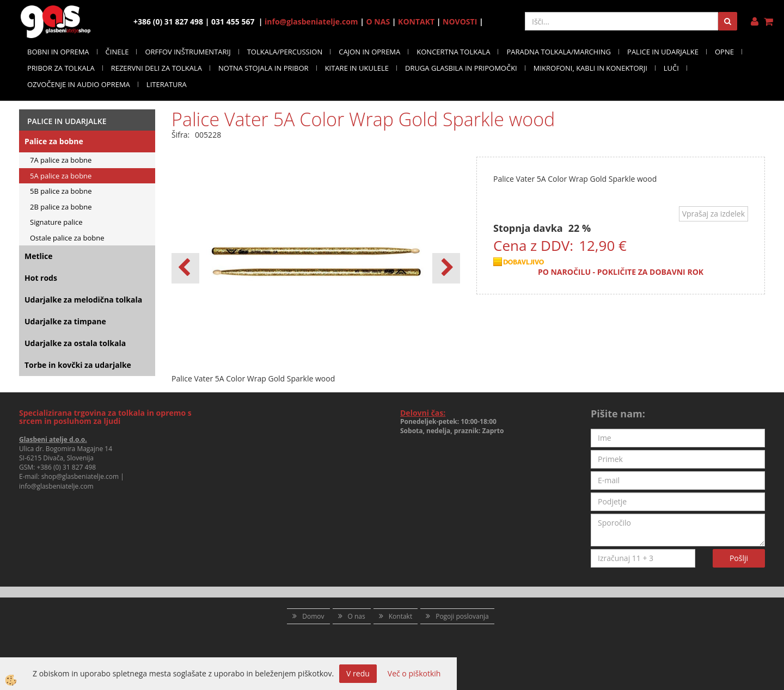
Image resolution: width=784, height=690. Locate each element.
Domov (313, 616)
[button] (446, 268)
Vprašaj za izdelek (713, 214)
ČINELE (117, 52)
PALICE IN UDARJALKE (663, 52)
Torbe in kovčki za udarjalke (78, 365)
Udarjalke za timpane (65, 321)
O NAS (378, 21)
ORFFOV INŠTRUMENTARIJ (188, 52)
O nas (357, 616)
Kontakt (400, 616)
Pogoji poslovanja (462, 616)
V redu (358, 673)
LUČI (671, 68)
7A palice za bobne (61, 160)
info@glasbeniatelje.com (311, 21)
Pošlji (739, 558)
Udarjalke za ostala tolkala (75, 343)
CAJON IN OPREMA (369, 52)
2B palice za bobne (61, 207)
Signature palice (56, 222)
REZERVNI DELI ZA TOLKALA (157, 68)
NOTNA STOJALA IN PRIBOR (264, 68)
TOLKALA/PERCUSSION (285, 52)
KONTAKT (416, 21)
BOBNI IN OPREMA (58, 52)
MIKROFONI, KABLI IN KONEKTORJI (590, 68)
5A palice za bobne (61, 176)
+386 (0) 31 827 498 (66, 467)
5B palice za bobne (61, 191)
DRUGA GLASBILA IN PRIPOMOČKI (461, 68)
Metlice (39, 256)
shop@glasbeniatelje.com (80, 476)
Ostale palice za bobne (67, 238)
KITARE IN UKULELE (357, 68)
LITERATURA (167, 84)
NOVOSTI (460, 21)
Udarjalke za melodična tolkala (83, 300)
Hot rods (41, 278)
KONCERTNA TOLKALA (453, 52)
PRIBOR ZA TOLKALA (61, 68)
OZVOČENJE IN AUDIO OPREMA (79, 84)
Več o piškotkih (414, 673)
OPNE (724, 52)
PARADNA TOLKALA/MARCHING (559, 52)
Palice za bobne (54, 141)
